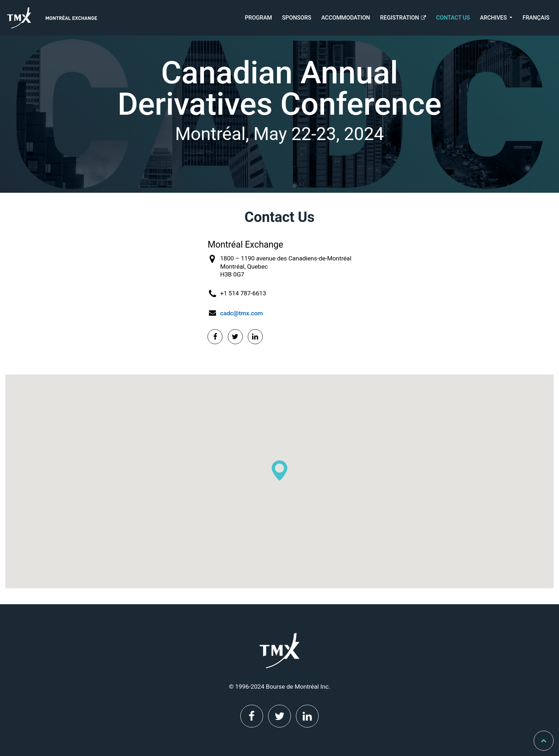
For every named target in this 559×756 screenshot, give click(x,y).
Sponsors (297, 18)
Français (536, 18)
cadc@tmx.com (241, 313)
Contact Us (453, 18)
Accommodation (346, 18)
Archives (494, 18)
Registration (403, 18)
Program (258, 18)
